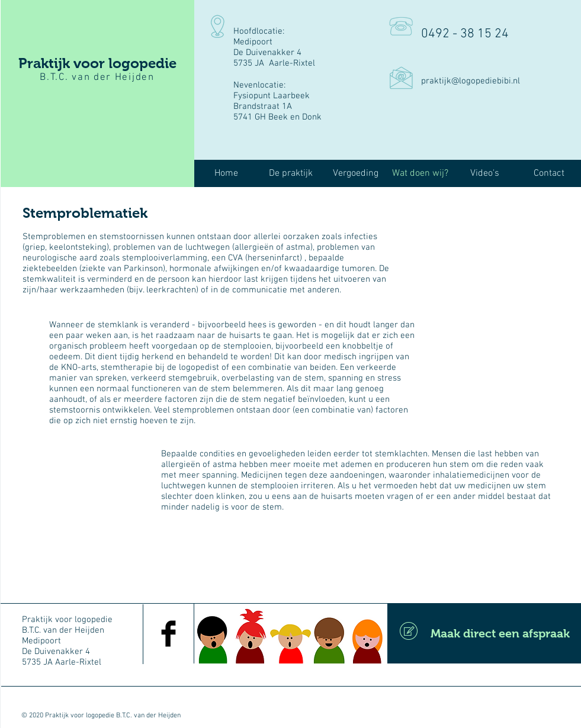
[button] (291, 174)
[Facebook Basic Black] (168, 634)
